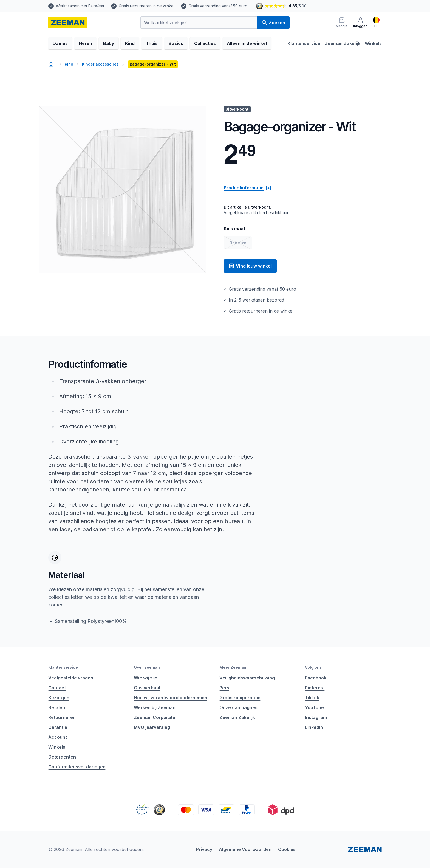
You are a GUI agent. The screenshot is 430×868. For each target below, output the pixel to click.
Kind (130, 43)
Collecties (205, 43)
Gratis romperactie (240, 698)
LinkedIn (314, 727)
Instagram (316, 717)
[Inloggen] (360, 23)
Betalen (57, 707)
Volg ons (313, 667)
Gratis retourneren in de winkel (147, 6)
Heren (85, 43)
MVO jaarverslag (152, 727)
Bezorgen (59, 698)
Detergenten (62, 757)
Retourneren (62, 717)
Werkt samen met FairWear (80, 6)
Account (58, 737)
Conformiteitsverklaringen (77, 767)
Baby (109, 43)
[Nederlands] (376, 23)
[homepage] (68, 23)
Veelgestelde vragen (71, 678)
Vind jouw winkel (250, 266)
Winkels (373, 43)
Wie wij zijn (146, 678)
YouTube (314, 707)
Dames (60, 43)
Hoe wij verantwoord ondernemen (171, 698)
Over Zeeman (147, 667)
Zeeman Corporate (155, 717)
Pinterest (315, 688)
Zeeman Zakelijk (343, 43)
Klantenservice (304, 43)
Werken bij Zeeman (155, 707)
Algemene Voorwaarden (245, 849)
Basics (176, 43)
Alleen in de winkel (247, 43)
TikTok (312, 698)
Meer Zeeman (233, 667)
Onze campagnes (238, 707)
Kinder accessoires (100, 64)
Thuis (152, 43)
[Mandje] (342, 23)
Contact (57, 688)
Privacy (204, 849)
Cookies (287, 849)
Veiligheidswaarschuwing (247, 678)
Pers (224, 688)
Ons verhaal (147, 688)
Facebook (316, 678)
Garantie (58, 727)
